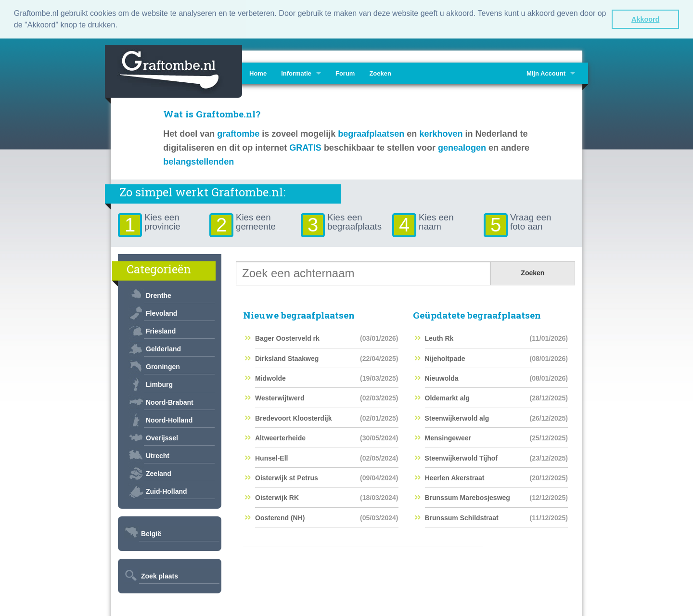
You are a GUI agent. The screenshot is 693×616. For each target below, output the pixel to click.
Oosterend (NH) (280, 516)
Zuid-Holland (167, 490)
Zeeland (159, 472)
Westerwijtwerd (280, 397)
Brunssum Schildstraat (462, 516)
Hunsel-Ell (271, 457)
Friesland (161, 330)
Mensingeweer (448, 437)
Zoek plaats (160, 575)
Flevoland (161, 312)
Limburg (159, 383)
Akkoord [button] (645, 19)
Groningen (163, 365)
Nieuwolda (442, 377)
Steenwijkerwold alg (457, 417)
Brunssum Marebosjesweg (468, 497)
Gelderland (163, 347)
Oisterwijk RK (277, 497)
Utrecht (158, 454)
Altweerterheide (280, 437)
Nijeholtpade (445, 357)
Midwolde (270, 377)
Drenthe (159, 294)
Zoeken (380, 72)
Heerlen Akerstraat (455, 476)
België (151, 532)
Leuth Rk (439, 337)
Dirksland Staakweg (287, 357)
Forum (345, 72)
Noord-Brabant (170, 401)
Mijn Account (546, 72)
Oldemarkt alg (447, 397)
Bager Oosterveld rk (287, 337)
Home (258, 72)
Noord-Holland (169, 419)
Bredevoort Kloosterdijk (293, 417)
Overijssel (162, 436)
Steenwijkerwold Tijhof (461, 457)
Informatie (296, 72)
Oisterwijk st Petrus (287, 476)
